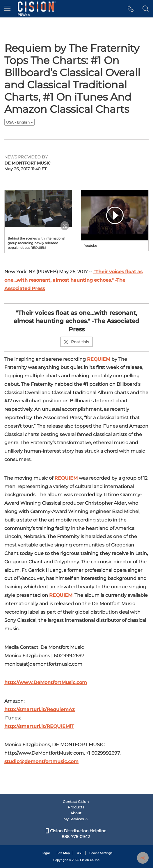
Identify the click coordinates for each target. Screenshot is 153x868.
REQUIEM (99, 359)
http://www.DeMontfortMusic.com (46, 682)
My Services (76, 819)
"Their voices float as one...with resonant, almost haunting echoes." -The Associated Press (73, 280)
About (76, 813)
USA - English (19, 122)
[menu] (7, 9)
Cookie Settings (101, 853)
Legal (46, 853)
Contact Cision (76, 802)
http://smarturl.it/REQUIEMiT (39, 726)
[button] (131, 9)
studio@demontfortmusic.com (41, 761)
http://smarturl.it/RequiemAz (40, 709)
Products (76, 807)
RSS (80, 853)
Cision (84, 860)
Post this (76, 342)
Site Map (63, 853)
